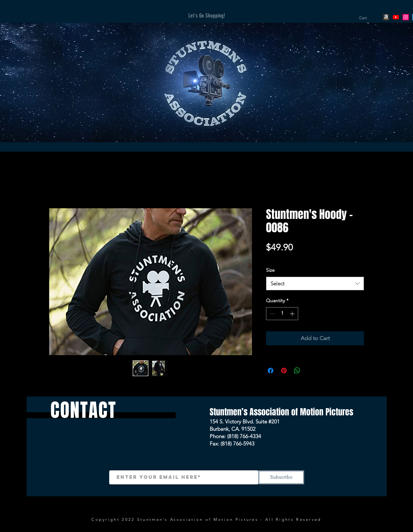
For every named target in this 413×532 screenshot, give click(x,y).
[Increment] (293, 314)
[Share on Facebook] (271, 371)
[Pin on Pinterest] (284, 371)
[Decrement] (271, 314)
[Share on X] (310, 371)
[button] (362, 18)
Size (270, 270)
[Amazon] (386, 17)
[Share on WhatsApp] (297, 371)
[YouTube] (396, 17)
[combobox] (315, 284)
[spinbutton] (282, 314)
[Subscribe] (281, 477)
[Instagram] (406, 17)
